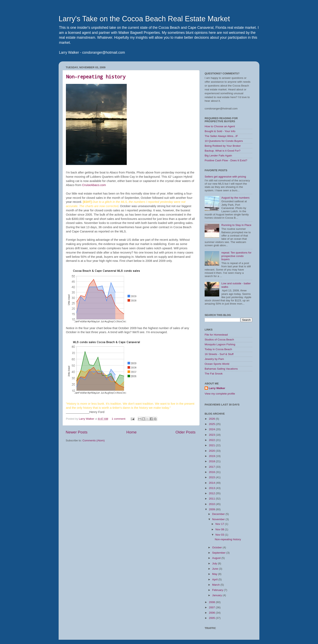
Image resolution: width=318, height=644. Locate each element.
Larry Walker (217, 388)
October (217, 547)
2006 (212, 613)
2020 (212, 451)
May (215, 574)
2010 (212, 504)
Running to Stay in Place (236, 225)
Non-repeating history (96, 77)
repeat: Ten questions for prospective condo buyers (236, 256)
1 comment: (119, 419)
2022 (212, 440)
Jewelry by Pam (214, 359)
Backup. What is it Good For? (222, 151)
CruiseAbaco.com (94, 185)
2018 (212, 461)
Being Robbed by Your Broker (223, 146)
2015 (212, 477)
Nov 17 (220, 524)
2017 (212, 467)
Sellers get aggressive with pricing (225, 177)
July (215, 563)
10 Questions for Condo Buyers (224, 141)
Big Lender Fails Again (218, 156)
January (217, 595)
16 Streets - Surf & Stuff (219, 354)
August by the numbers (235, 198)
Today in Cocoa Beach (218, 349)
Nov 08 (220, 529)
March (216, 585)
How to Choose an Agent (220, 126)
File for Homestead (216, 335)
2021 (212, 445)
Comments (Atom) (94, 440)
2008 (212, 602)
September (219, 553)
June (215, 569)
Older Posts (185, 432)
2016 (212, 472)
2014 (212, 483)
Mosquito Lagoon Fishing (220, 344)
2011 (212, 499)
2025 (212, 424)
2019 (212, 456)
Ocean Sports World (217, 364)
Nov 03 (220, 535)
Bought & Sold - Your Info (220, 131)
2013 (212, 488)
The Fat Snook (214, 374)
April (215, 579)
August (217, 558)
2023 (212, 435)
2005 (212, 618)
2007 (212, 607)
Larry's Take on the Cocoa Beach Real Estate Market (144, 19)
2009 (212, 509)
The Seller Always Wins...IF (221, 136)
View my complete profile (220, 394)
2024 (212, 429)
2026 (212, 419)
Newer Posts (77, 432)
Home (131, 432)
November (219, 519)
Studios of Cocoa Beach (219, 340)
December (219, 514)
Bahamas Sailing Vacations (221, 369)
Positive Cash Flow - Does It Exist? (226, 160)
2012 (212, 493)
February (218, 590)
